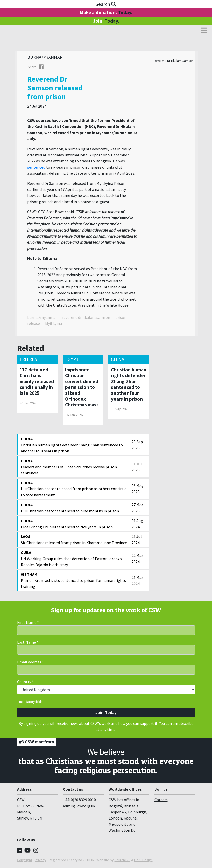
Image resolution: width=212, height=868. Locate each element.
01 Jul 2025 (137, 468)
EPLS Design (143, 861)
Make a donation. (106, 12)
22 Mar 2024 (137, 560)
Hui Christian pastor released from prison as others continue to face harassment (75, 490)
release (34, 325)
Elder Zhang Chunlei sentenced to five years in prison (75, 525)
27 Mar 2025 (137, 509)
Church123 (122, 861)
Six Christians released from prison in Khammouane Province (75, 541)
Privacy (40, 861)
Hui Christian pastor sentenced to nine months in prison (75, 509)
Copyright (25, 861)
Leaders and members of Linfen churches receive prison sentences (75, 468)
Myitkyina (53, 325)
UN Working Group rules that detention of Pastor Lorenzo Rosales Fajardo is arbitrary (75, 560)
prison (121, 319)
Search (106, 4)
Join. (106, 21)
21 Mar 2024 (137, 582)
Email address (30, 663)
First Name (28, 624)
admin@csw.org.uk (79, 807)
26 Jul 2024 (137, 541)
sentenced (36, 168)
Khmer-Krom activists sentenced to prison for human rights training (75, 581)
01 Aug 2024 (137, 525)
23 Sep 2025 (137, 446)
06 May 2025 (137, 490)
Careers (161, 801)
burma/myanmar (42, 319)
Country (25, 683)
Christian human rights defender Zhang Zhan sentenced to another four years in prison (75, 446)
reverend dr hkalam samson (86, 319)
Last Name (28, 643)
